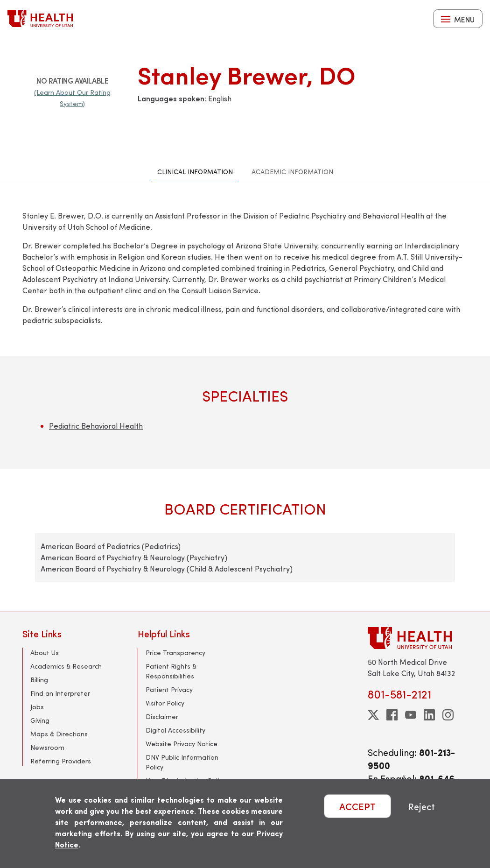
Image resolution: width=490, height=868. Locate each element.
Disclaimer (162, 716)
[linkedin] (429, 715)
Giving (40, 720)
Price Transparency (175, 653)
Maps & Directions (59, 734)
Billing (39, 680)
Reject (421, 806)
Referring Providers (61, 761)
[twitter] (373, 715)
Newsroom (47, 747)
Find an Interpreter (60, 693)
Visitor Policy (165, 703)
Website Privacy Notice (182, 744)
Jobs (37, 707)
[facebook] (392, 715)
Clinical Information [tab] (195, 172)
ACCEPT (357, 806)
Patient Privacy (169, 689)
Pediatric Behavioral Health (96, 426)
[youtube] (411, 715)
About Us (45, 653)
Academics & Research (66, 666)
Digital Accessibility (175, 730)
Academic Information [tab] (292, 172)
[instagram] (448, 715)
